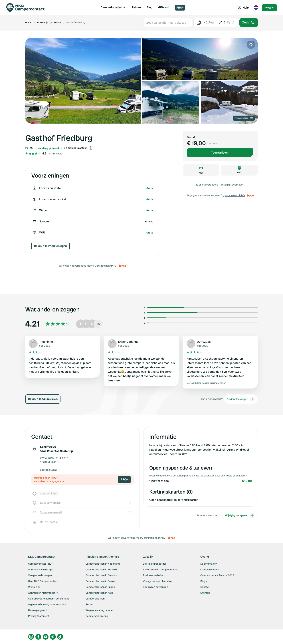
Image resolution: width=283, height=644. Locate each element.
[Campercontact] (28, 8)
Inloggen (269, 8)
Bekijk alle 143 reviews (43, 399)
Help (243, 8)
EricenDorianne (128, 342)
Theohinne (46, 342)
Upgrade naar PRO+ (106, 266)
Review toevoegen (241, 399)
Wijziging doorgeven (233, 185)
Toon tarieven (220, 153)
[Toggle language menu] (256, 8)
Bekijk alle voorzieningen (50, 246)
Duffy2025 (204, 342)
